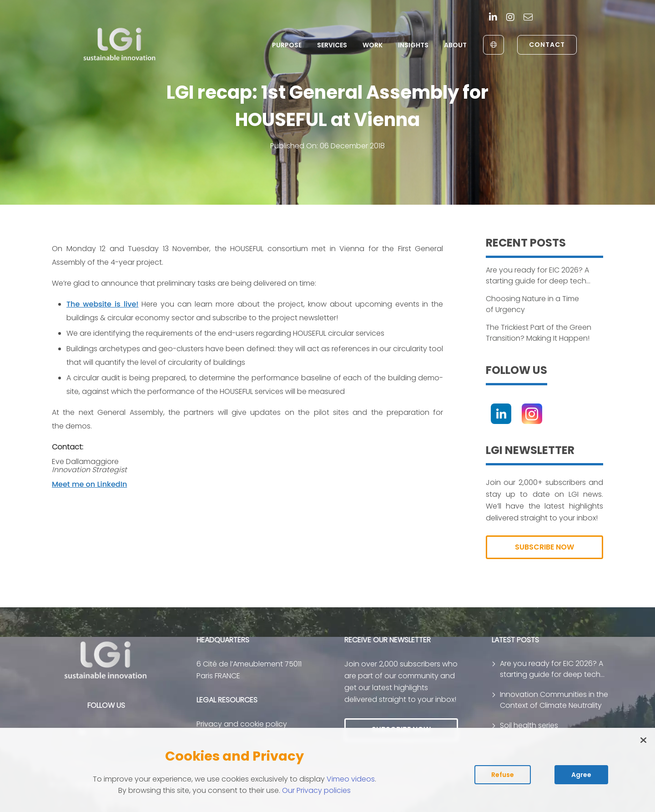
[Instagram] (510, 18)
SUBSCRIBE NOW (544, 547)
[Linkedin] (493, 18)
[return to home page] (120, 45)
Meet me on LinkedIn (89, 484)
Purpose (287, 45)
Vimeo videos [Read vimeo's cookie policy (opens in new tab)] (351, 779)
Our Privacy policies (316, 790)
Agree (581, 775)
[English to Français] (494, 45)
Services (332, 45)
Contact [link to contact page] (547, 45)
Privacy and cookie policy (242, 724)
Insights (413, 45)
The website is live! (102, 304)
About (455, 45)
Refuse (503, 775)
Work (373, 45)
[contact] (528, 18)
